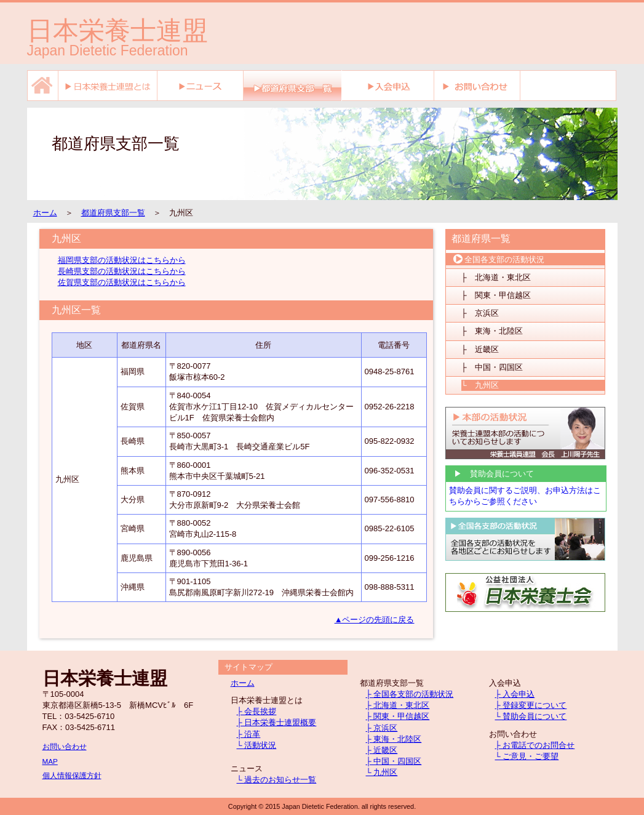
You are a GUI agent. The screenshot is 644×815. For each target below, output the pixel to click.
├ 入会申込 (515, 694)
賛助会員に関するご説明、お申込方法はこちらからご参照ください (525, 496)
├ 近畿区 (480, 349)
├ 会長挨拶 (257, 711)
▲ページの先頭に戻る (375, 620)
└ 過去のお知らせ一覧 (277, 780)
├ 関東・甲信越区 (496, 295)
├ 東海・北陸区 (492, 331)
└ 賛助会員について (531, 716)
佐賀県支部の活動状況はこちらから (122, 282)
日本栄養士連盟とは (108, 86)
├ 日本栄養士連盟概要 (277, 722)
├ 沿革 (249, 734)
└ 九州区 (480, 385)
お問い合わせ (477, 86)
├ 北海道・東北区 (496, 277)
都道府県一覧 (481, 239)
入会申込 (388, 86)
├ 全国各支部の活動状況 (410, 694)
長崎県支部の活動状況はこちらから (122, 271)
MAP (50, 761)
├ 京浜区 (480, 313)
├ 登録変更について (531, 705)
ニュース (201, 86)
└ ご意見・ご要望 (527, 756)
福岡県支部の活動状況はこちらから (122, 260)
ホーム (42, 86)
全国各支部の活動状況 (498, 259)
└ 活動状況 (257, 745)
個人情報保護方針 (72, 775)
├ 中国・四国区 (492, 367)
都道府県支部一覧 (113, 213)
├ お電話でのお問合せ (535, 745)
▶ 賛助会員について (490, 474)
